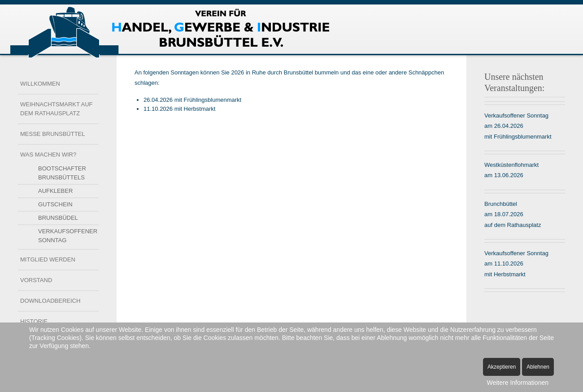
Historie (34, 321)
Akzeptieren (502, 367)
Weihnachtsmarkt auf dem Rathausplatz (57, 109)
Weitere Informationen (518, 383)
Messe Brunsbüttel (52, 134)
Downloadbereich (50, 301)
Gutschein (55, 204)
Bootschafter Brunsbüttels (62, 173)
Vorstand (36, 280)
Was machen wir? (48, 155)
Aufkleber (55, 191)
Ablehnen (538, 367)
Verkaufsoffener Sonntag (68, 236)
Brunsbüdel (58, 218)
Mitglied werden (48, 259)
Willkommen (40, 84)
